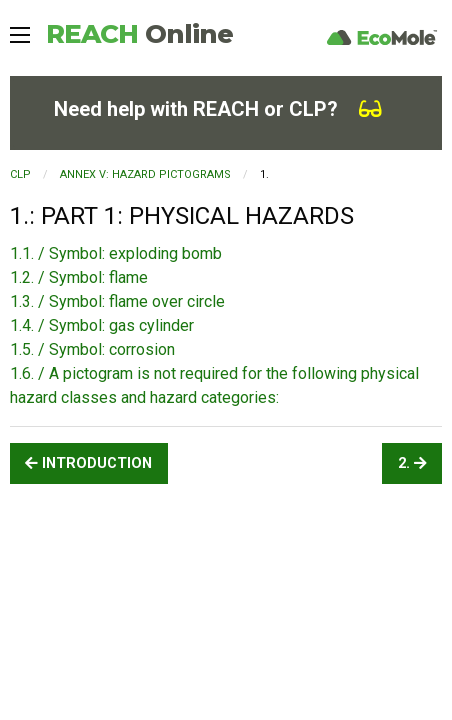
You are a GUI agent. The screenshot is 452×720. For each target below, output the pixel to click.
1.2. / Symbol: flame (79, 277)
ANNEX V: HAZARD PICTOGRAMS (145, 174)
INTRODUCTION (88, 463)
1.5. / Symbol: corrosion (92, 349)
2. (412, 463)
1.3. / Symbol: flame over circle (117, 301)
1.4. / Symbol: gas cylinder (102, 325)
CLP (20, 174)
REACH (139, 34)
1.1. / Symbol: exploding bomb (116, 253)
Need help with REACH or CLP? (218, 109)
